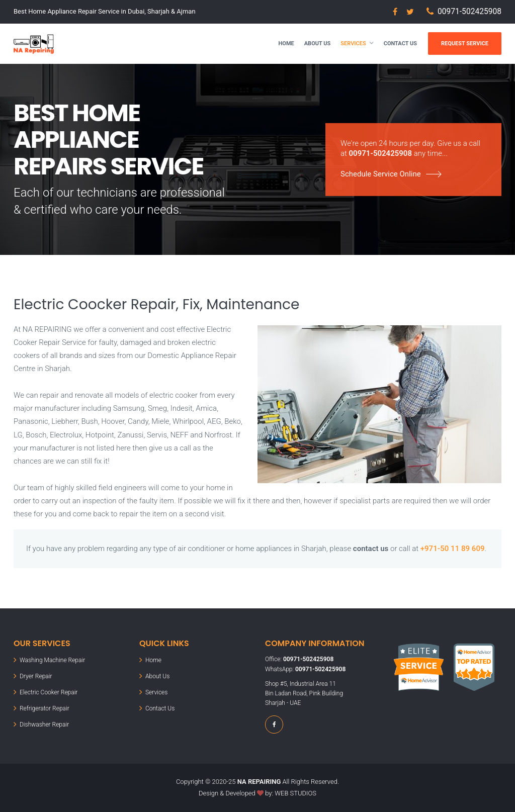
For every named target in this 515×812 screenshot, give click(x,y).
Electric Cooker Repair (49, 692)
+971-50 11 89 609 (453, 549)
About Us (318, 43)
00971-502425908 (469, 12)
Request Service (465, 43)
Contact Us (400, 43)
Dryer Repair (36, 676)
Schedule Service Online (381, 174)
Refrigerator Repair (45, 708)
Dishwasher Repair (44, 725)
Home (286, 43)
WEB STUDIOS (295, 793)
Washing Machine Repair (52, 660)
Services (353, 43)
